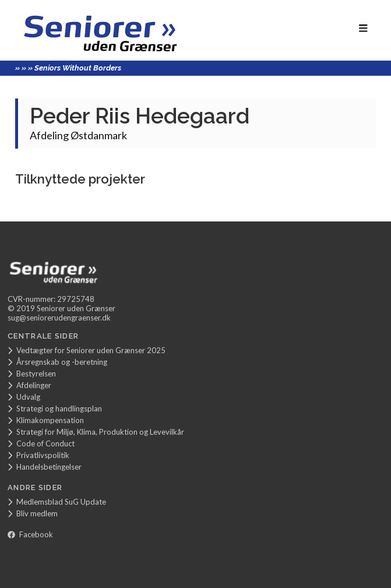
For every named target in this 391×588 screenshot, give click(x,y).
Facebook (30, 534)
